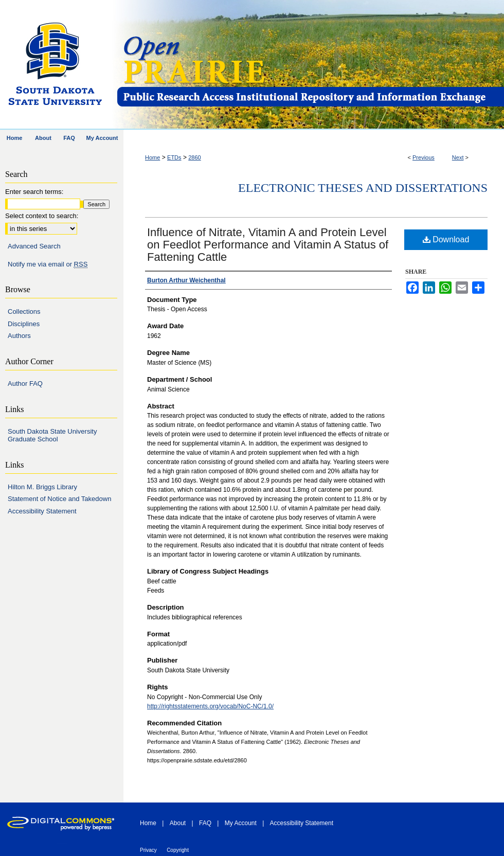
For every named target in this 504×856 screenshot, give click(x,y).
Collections (24, 311)
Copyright (178, 850)
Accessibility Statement (42, 511)
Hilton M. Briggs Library (42, 487)
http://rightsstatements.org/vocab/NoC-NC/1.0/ (210, 706)
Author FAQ (25, 384)
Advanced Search (34, 246)
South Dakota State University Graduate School (52, 435)
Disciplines (24, 324)
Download (446, 239)
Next (458, 157)
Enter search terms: (34, 192)
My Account (241, 823)
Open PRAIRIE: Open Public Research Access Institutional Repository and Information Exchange (310, 65)
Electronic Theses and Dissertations (363, 188)
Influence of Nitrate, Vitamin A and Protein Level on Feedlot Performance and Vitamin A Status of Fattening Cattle (268, 245)
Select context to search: (42, 216)
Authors (19, 336)
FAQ (205, 823)
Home (152, 157)
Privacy (148, 850)
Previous (424, 157)
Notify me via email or (48, 264)
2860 (194, 157)
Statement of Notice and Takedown (59, 499)
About (178, 823)
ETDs (174, 157)
